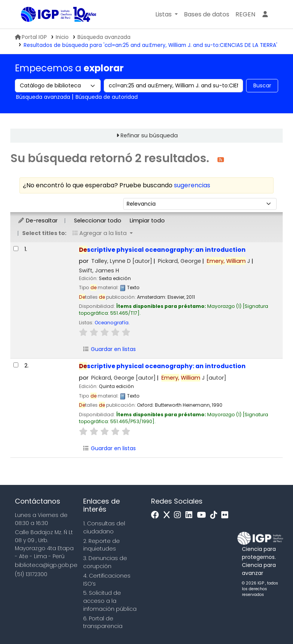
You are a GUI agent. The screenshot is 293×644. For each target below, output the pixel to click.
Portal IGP (31, 37)
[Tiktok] (216, 515)
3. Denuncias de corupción (105, 562)
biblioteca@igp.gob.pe (46, 565)
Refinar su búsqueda (149, 135)
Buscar (262, 85)
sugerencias (192, 185)
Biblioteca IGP (40, 14)
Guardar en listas (109, 349)
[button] (167, 14)
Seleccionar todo (98, 221)
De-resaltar (38, 221)
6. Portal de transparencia (103, 622)
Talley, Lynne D (122, 261)
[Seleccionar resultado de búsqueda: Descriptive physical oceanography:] (16, 249)
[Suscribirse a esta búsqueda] (221, 159)
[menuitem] (245, 14)
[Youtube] (203, 515)
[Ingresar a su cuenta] (265, 14)
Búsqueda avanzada (104, 37)
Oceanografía (112, 323)
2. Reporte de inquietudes (101, 545)
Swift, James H (99, 270)
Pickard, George (180, 261)
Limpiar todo (147, 221)
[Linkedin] (191, 515)
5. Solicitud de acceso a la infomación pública (110, 601)
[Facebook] (157, 515)
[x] (169, 515)
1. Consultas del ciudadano (104, 527)
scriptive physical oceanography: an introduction (162, 250)
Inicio (62, 37)
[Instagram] (179, 515)
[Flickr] (227, 515)
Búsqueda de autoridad (107, 97)
